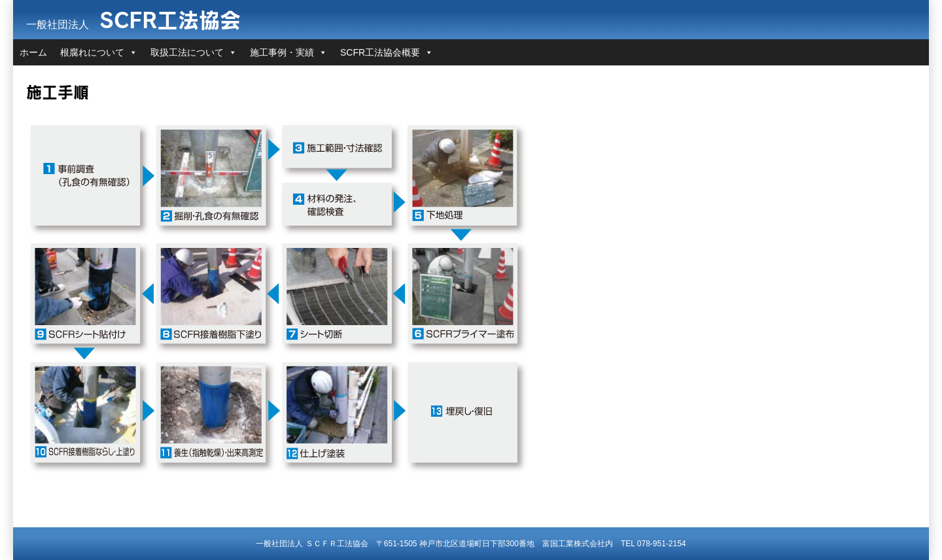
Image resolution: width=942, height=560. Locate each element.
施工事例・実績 (282, 52)
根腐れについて (92, 52)
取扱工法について (187, 52)
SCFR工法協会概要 (380, 52)
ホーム (33, 52)
